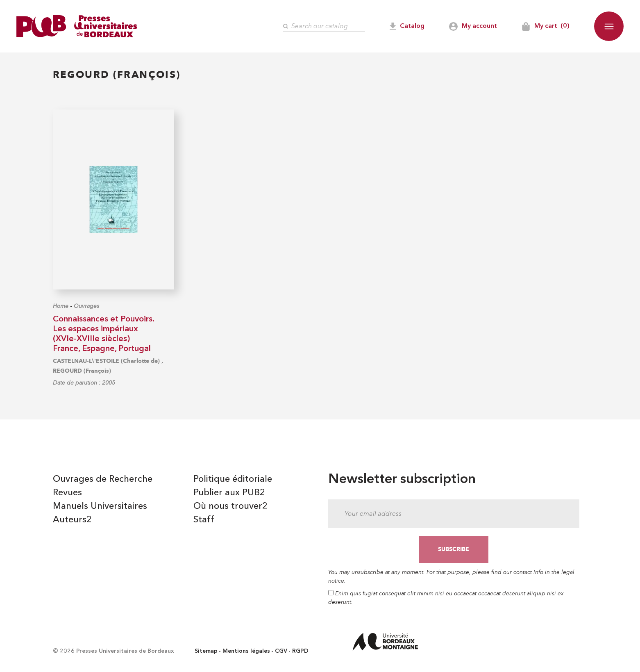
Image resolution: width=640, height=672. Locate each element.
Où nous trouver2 (230, 506)
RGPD (300, 651)
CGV (281, 651)
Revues (67, 493)
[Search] (324, 26)
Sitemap (206, 651)
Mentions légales (246, 651)
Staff (204, 520)
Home (61, 306)
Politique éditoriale (233, 479)
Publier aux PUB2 (229, 493)
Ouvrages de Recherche (103, 479)
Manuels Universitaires (100, 506)
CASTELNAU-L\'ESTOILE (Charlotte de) (106, 361)
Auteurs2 (72, 520)
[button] (609, 26)
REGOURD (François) (82, 371)
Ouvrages (86, 306)
